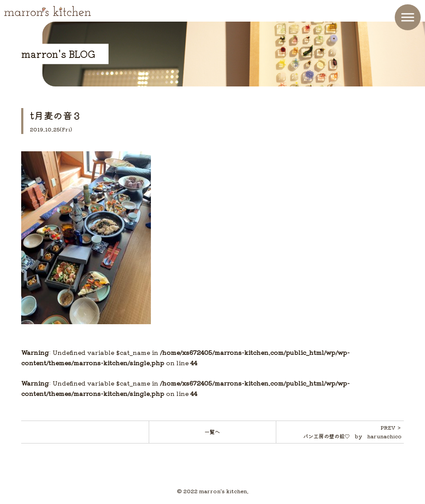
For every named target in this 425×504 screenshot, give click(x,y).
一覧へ (212, 432)
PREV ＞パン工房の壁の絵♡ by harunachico (352, 432)
